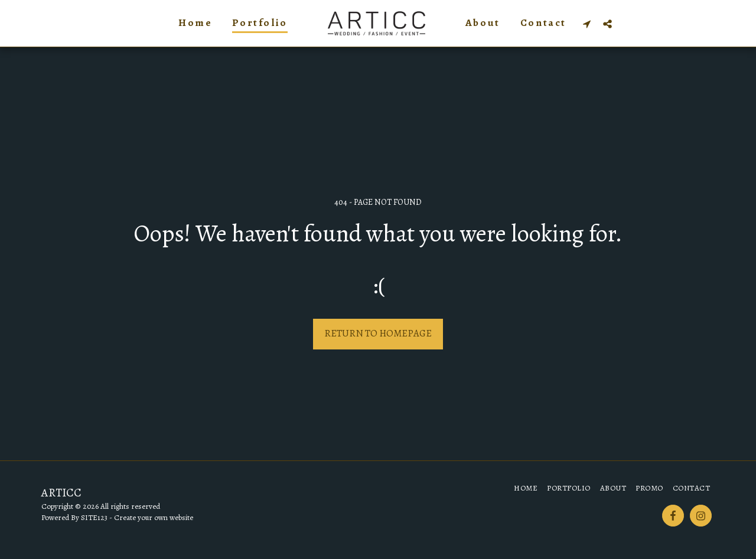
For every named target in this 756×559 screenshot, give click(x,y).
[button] (587, 24)
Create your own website (154, 518)
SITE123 (94, 518)
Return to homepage (378, 333)
